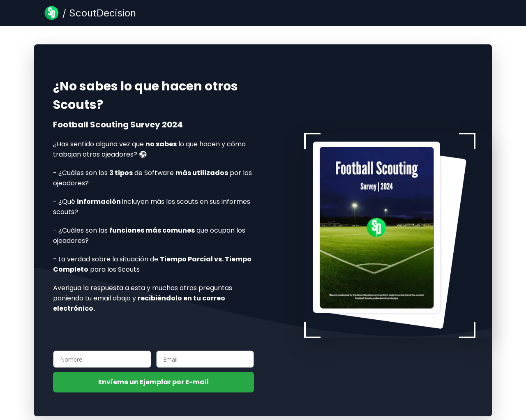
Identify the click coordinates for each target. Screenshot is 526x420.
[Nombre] (102, 359)
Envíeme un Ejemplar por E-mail (153, 382)
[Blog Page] (90, 13)
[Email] (205, 359)
